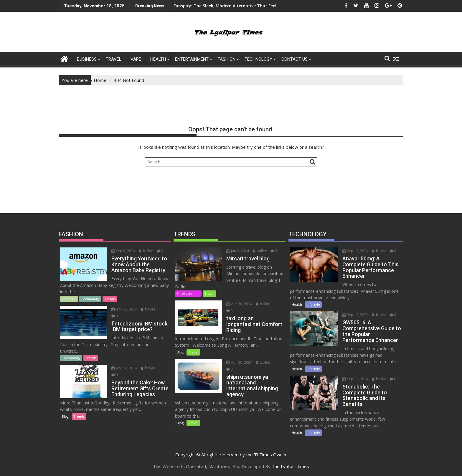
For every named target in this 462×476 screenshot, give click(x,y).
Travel (114, 59)
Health (158, 59)
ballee (146, 251)
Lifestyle (313, 304)
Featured (69, 299)
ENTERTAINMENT (192, 59)
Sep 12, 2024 (355, 251)
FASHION (227, 59)
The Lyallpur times (290, 466)
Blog (65, 416)
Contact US (294, 59)
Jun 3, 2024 (238, 251)
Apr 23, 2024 (124, 309)
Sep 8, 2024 (123, 251)
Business (87, 59)
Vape (136, 59)
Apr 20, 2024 (124, 368)
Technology (258, 59)
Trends (110, 299)
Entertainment (188, 294)
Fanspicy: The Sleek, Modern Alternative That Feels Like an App (204, 6)
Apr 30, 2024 (239, 304)
